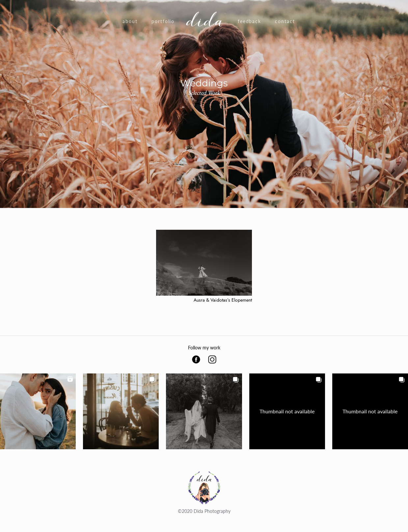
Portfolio (163, 21)
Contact (285, 21)
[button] (38, 411)
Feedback (250, 21)
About (130, 21)
